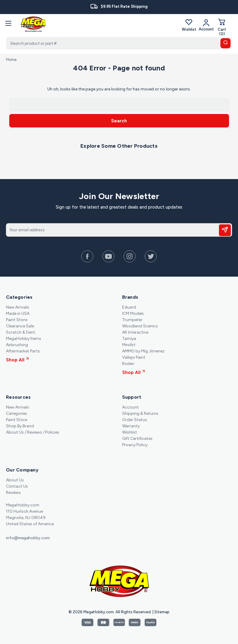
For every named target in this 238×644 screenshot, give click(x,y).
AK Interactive (135, 332)
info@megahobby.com (28, 538)
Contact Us (17, 486)
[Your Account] (206, 25)
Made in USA (18, 313)
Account (130, 407)
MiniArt (129, 345)
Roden (128, 364)
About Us (15, 480)
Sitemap (162, 612)
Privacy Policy (135, 445)
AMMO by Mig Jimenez (143, 351)
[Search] (119, 43)
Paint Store (17, 320)
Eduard (129, 307)
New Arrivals (18, 307)
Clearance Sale (20, 326)
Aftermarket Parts (23, 351)
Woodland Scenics (140, 326)
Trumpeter (132, 320)
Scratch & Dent (21, 332)
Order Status (135, 420)
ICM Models (133, 313)
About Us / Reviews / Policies (33, 432)
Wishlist (189, 25)
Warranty (131, 426)
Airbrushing (17, 345)
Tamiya (129, 339)
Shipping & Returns (140, 413)
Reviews (13, 493)
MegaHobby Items (24, 339)
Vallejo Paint (134, 357)
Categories (17, 413)
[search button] (225, 43)
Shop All (17, 360)
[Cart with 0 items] (222, 27)
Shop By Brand (20, 426)
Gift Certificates (137, 439)
